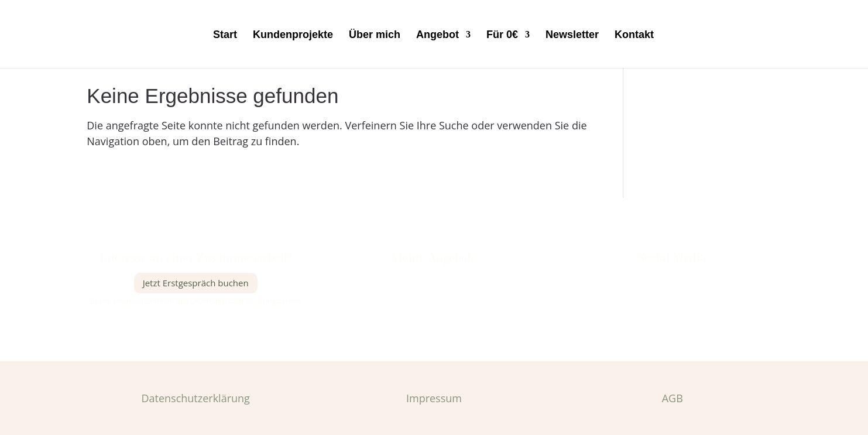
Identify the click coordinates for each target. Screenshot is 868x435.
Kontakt (634, 35)
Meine (406, 278)
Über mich (375, 35)
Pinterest (673, 297)
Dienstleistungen (444, 278)
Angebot (438, 35)
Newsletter (572, 35)
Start (225, 35)
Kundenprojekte (293, 35)
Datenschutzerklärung (195, 398)
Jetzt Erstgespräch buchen (196, 283)
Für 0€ (502, 35)
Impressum (434, 398)
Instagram (673, 278)
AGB (673, 398)
